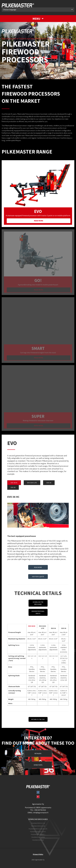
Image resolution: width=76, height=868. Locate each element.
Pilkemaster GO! (38, 840)
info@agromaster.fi (41, 813)
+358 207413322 (40, 810)
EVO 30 (13, 487)
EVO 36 (49, 483)
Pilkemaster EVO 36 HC (38, 832)
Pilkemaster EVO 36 (38, 826)
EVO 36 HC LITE (32, 483)
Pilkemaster (18, 5)
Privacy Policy (38, 854)
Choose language (38, 10)
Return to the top (38, 719)
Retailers (38, 753)
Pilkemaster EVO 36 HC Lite (38, 829)
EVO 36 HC (14, 483)
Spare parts (38, 765)
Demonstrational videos (38, 612)
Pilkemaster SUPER (38, 837)
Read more (39, 221)
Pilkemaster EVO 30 (38, 823)
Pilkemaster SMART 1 (38, 834)
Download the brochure (38, 603)
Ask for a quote (38, 577)
